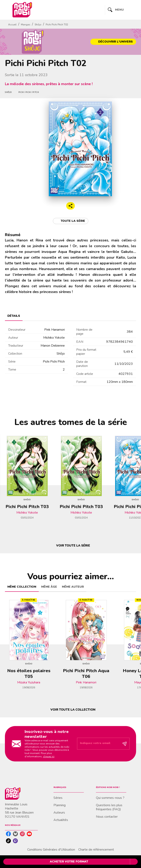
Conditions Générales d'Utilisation (51, 850)
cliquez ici (49, 756)
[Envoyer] (125, 744)
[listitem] (8, 834)
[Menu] (121, 10)
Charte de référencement (96, 850)
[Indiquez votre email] (98, 744)
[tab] (14, 316)
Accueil (12, 25)
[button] (113, 42)
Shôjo (38, 25)
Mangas (26, 25)
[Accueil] (22, 10)
